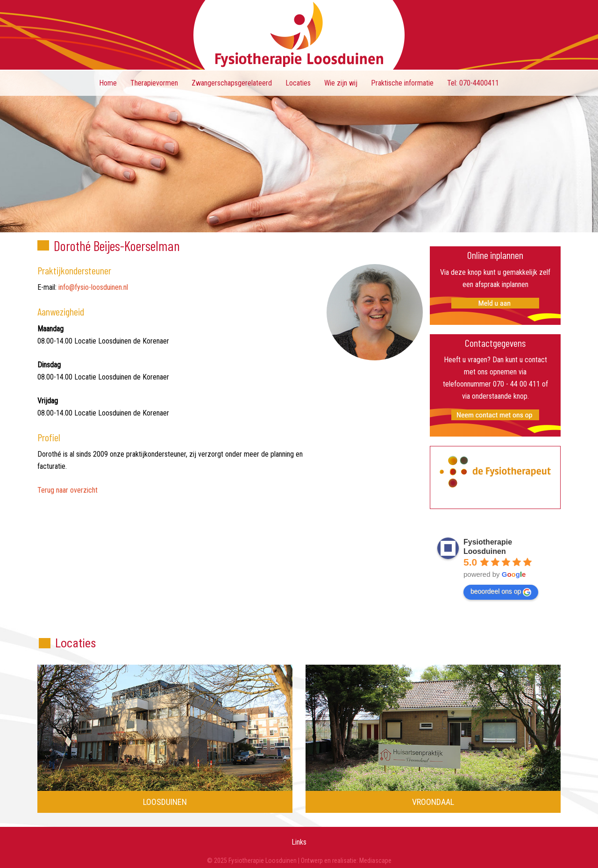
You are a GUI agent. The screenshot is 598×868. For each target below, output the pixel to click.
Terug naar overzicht (68, 490)
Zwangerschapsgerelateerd (232, 83)
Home (108, 83)
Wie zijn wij (341, 83)
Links (299, 842)
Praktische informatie (402, 83)
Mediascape (375, 861)
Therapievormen (154, 83)
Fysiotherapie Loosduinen (299, 35)
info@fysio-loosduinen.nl (93, 287)
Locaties (298, 83)
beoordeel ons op (501, 592)
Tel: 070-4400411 (473, 83)
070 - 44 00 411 (516, 384)
